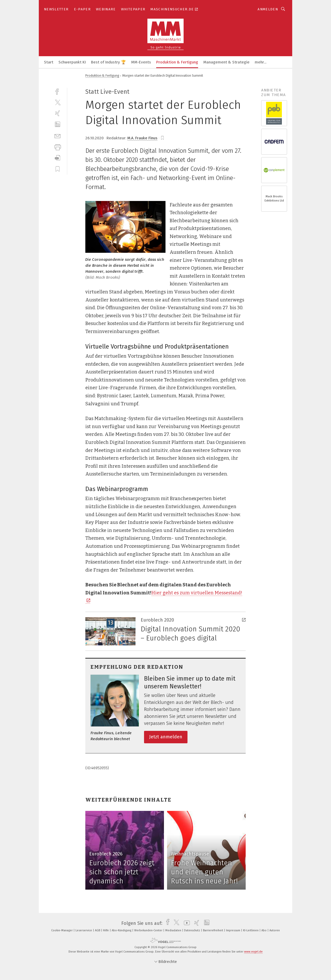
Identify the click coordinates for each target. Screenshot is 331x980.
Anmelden (268, 9)
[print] (58, 147)
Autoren (275, 930)
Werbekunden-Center (149, 930)
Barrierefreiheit (213, 930)
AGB (98, 930)
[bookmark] (162, 138)
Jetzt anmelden (166, 737)
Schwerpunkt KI (72, 62)
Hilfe (106, 930)
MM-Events (141, 62)
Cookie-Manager (62, 930)
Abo (264, 930)
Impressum (234, 930)
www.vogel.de (253, 952)
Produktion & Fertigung (177, 62)
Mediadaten (174, 930)
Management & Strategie (226, 62)
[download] (58, 158)
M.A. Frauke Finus (142, 138)
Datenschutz (193, 930)
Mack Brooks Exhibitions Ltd (274, 199)
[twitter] (58, 102)
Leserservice (84, 930)
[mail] (58, 136)
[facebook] (58, 91)
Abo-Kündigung (122, 930)
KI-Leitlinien (251, 930)
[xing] (58, 113)
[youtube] (186, 923)
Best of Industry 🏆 (108, 62)
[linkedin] (58, 124)
